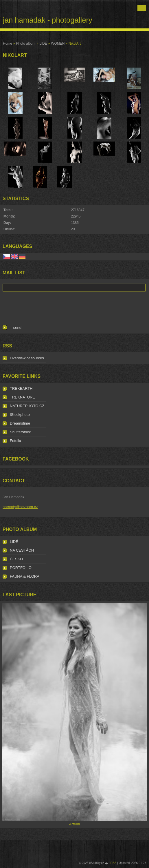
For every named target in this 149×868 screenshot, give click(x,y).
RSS (114, 863)
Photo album (26, 44)
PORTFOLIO (21, 568)
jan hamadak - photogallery (48, 20)
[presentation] (47, 307)
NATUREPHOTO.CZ (27, 406)
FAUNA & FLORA (25, 576)
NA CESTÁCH (22, 550)
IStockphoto (20, 415)
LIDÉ (43, 44)
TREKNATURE (22, 397)
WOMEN (58, 44)
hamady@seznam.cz (20, 507)
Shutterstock (20, 432)
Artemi (75, 824)
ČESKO (16, 559)
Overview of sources (27, 358)
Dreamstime (20, 423)
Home (8, 44)
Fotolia (15, 441)
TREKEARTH (21, 388)
